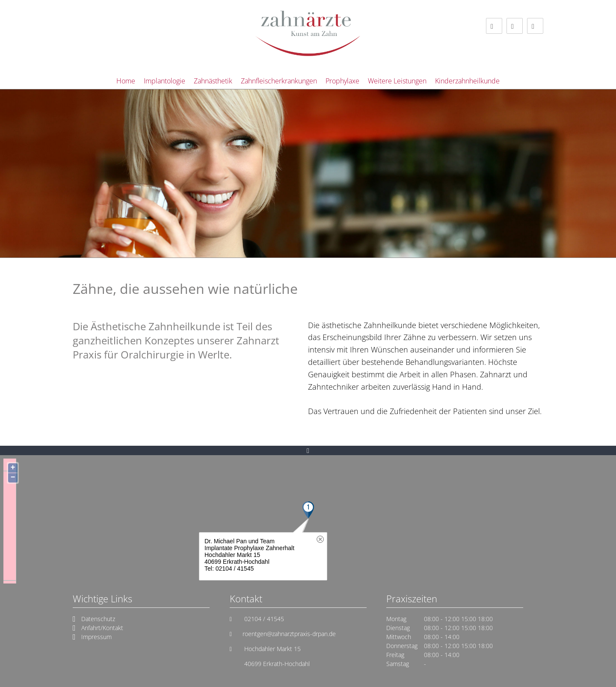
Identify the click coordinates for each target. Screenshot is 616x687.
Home (126, 81)
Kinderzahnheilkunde (467, 81)
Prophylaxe (342, 81)
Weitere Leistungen (397, 81)
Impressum (96, 637)
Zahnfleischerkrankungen (279, 81)
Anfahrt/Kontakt (102, 628)
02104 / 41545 (263, 619)
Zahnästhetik (213, 81)
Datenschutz (98, 619)
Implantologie (164, 81)
